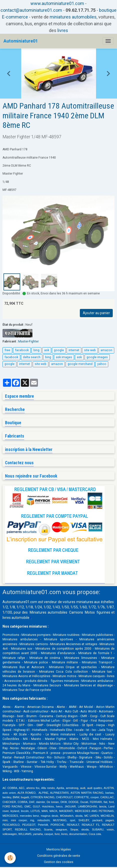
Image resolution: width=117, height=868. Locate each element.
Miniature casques (92, 676)
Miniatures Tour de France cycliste (27, 690)
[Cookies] (10, 858)
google (59, 350)
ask (47, 350)
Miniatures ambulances (20, 639)
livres (63, 30)
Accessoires (13, 681)
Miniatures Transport (97, 662)
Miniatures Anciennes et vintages (74, 644)
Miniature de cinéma (45, 658)
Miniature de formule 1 (95, 653)
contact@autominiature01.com (31, 10)
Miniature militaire (65, 662)
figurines (103, 612)
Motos (90, 612)
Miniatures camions (34, 644)
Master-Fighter (28, 341)
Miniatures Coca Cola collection (63, 672)
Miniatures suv (22, 649)
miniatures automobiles (73, 17)
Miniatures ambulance (97, 681)
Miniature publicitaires (97, 635)
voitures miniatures (78, 602)
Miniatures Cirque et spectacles (73, 667)
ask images (64, 357)
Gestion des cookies (59, 862)
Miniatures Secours (47, 685)
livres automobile (16, 618)
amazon (106, 350)
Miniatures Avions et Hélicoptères (26, 676)
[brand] (21, 41)
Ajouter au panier (96, 313)
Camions (76, 612)
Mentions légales (59, 849)
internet (74, 350)
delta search (32, 357)
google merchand (80, 364)
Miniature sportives (58, 639)
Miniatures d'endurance (58, 653)
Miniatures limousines (81, 658)
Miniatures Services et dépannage (88, 685)
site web (90, 350)
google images (97, 357)
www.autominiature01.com (57, 3)
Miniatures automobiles (48, 612)
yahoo (102, 364)
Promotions (11, 635)
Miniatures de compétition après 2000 (63, 649)
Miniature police (36, 662)
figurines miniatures (64, 681)
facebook (22, 350)
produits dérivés (36, 681)
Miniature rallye (14, 658)
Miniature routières (66, 635)
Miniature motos (64, 676)
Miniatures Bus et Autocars (23, 667)
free (7, 350)
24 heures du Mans (16, 685)
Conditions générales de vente (59, 856)
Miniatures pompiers (36, 635)
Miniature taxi (102, 672)
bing (36, 350)
